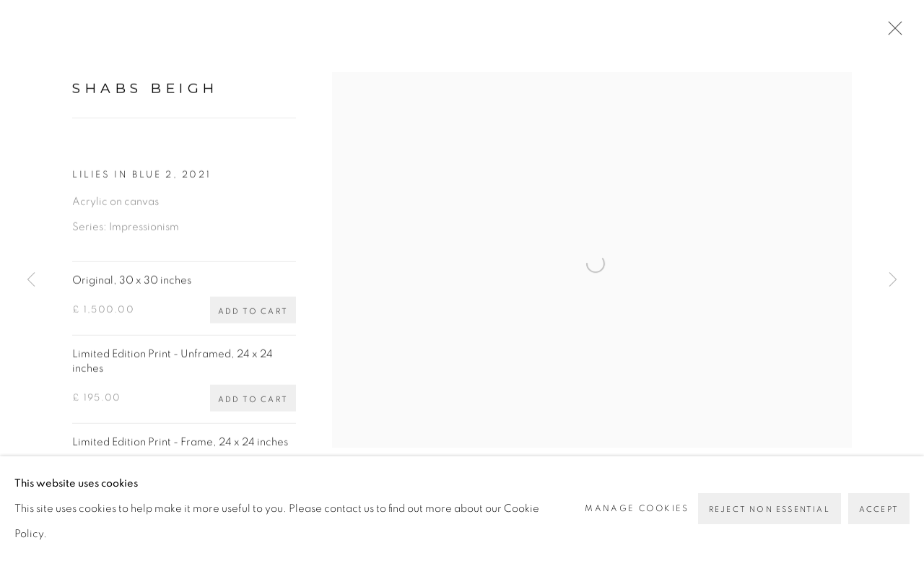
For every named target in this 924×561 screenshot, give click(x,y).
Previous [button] (31, 281)
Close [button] (892, 32)
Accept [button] (879, 525)
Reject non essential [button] (770, 525)
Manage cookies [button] (637, 523)
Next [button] (893, 281)
